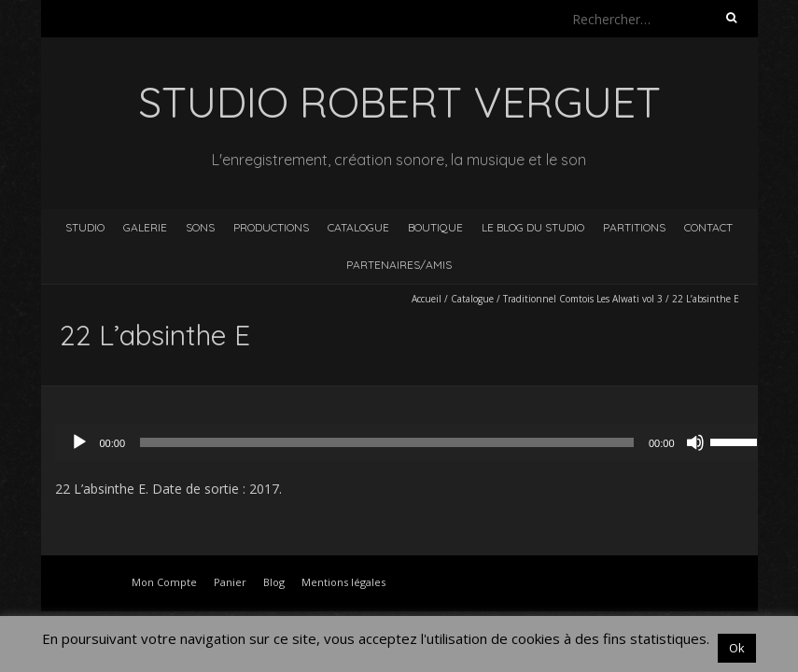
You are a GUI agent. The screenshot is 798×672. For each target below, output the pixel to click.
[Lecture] (79, 442)
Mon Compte (164, 582)
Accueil (427, 299)
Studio (85, 227)
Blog (274, 582)
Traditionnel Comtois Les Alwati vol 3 (583, 299)
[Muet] (695, 442)
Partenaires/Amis (399, 265)
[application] (413, 442)
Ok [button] (737, 648)
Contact (708, 227)
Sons (200, 227)
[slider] (387, 442)
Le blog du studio (533, 227)
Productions (271, 227)
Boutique (435, 227)
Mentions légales (343, 582)
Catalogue (358, 227)
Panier (230, 582)
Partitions (634, 227)
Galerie (145, 227)
